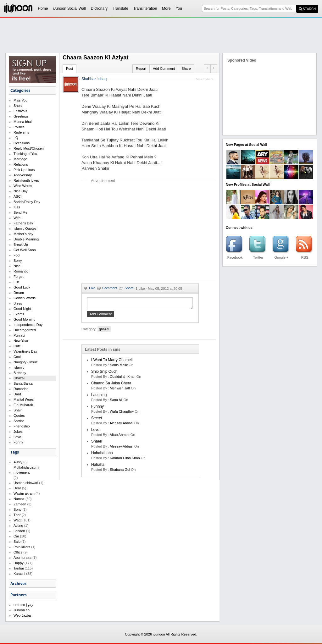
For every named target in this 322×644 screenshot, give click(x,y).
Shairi (18, 410)
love (95, 432)
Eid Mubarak (23, 405)
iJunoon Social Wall (69, 8)
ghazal (104, 331)
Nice (17, 266)
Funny (18, 442)
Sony (17, 509)
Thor (17, 515)
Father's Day (23, 223)
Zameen (20, 504)
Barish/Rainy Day (27, 202)
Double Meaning (26, 239)
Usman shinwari (26, 483)
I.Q (16, 138)
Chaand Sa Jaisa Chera (111, 385)
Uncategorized (25, 330)
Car (16, 536)
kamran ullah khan (125, 460)
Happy (19, 563)
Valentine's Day (25, 351)
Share (186, 69)
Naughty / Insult (25, 362)
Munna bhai (23, 122)
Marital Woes (24, 399)
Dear (17, 488)
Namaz (19, 499)
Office (18, 552)
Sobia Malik (119, 367)
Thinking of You (25, 154)
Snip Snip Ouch (104, 373)
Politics (19, 127)
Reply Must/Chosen (29, 148)
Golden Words (25, 298)
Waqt (17, 520)
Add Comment (164, 69)
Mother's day (23, 234)
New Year (21, 341)
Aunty (18, 462)
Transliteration (145, 8)
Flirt (16, 282)
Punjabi (19, 335)
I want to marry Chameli (112, 362)
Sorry (18, 261)
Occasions (22, 143)
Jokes (18, 432)
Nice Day (21, 191)
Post (69, 69)
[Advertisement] (134, 231)
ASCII (18, 196)
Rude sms (21, 132)
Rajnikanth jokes (26, 180)
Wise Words (23, 186)
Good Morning (25, 319)
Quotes (19, 416)
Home (43, 8)
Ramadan (21, 389)
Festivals (20, 111)
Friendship (22, 426)
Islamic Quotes (25, 228)
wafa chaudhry (122, 413)
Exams (19, 314)
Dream (19, 293)
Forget (19, 277)
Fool (17, 255)
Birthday (20, 373)
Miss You (20, 100)
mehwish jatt (120, 390)
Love (17, 437)
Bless (18, 303)
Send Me (20, 212)
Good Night (22, 309)
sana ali (116, 402)
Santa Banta (23, 383)
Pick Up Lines (24, 170)
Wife (17, 218)
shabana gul (120, 471)
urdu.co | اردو (24, 605)
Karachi (19, 574)
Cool (17, 357)
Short (18, 106)
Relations (21, 164)
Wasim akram (24, 493)
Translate (120, 8)
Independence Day (28, 325)
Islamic (19, 367)
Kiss (17, 207)
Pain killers (22, 547)
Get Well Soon (25, 250)
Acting (18, 526)
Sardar (19, 421)
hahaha (98, 466)
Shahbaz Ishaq (94, 79)
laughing (99, 397)
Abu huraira (22, 558)
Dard (17, 394)
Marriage (20, 159)
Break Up (21, 245)
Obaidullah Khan (122, 378)
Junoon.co (22, 610)
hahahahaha (102, 455)
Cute (17, 346)
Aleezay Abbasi (122, 425)
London (19, 531)
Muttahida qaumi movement (26, 470)
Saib (17, 542)
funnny (97, 408)
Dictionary (99, 8)
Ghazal (19, 378)
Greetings (21, 116)
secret (97, 420)
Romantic (21, 271)
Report (141, 69)
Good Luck (22, 287)
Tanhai (19, 568)
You (179, 8)
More (166, 8)
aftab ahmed (120, 437)
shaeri (97, 443)
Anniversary (23, 175)
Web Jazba (22, 615)
